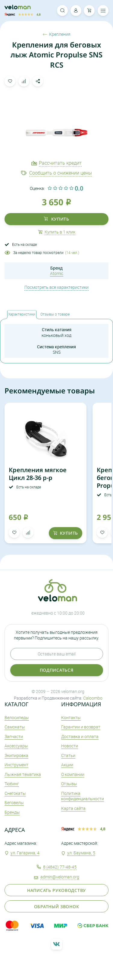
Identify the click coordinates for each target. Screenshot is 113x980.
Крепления (57, 34)
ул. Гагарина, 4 (25, 853)
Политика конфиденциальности (83, 796)
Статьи (68, 755)
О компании (73, 774)
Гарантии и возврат (81, 727)
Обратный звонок (57, 907)
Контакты (71, 717)
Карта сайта (73, 808)
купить (56, 219)
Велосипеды (17, 717)
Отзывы (69, 784)
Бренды (12, 812)
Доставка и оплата (80, 736)
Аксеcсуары (16, 746)
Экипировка (16, 755)
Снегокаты (15, 793)
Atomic (57, 273)
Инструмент (16, 765)
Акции (67, 765)
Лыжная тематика (23, 774)
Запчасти (14, 736)
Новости (70, 746)
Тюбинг (12, 784)
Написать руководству (56, 890)
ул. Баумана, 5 (81, 853)
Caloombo (93, 698)
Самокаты (15, 727)
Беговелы (14, 803)
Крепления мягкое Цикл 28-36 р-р (38, 474)
